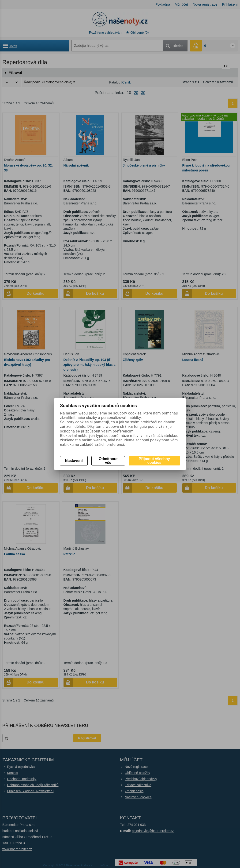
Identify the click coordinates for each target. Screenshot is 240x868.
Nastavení (74, 461)
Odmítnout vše (108, 461)
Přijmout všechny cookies (154, 461)
